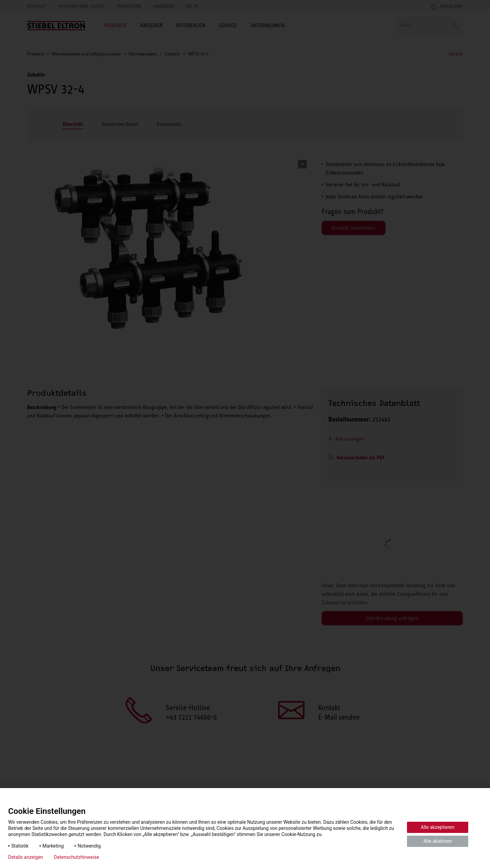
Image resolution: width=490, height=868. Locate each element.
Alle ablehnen (438, 841)
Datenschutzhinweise (76, 857)
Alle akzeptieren (438, 827)
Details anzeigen (26, 857)
